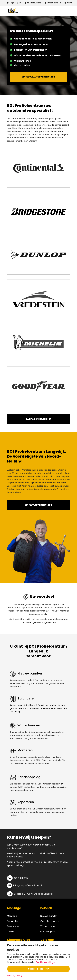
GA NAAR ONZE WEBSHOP (38, 419)
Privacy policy (15, 976)
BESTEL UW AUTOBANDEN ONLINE (39, 77)
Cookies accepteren (39, 969)
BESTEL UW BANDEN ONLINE (39, 505)
